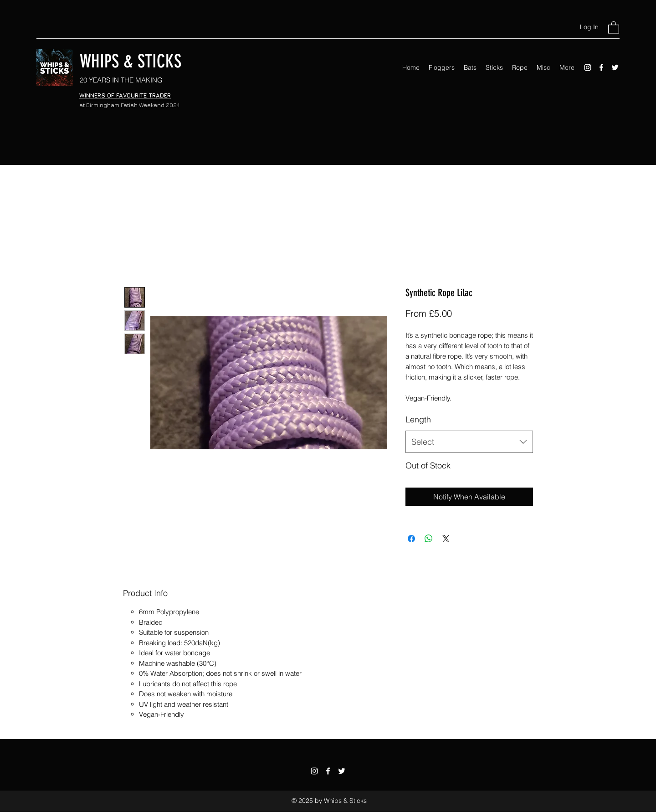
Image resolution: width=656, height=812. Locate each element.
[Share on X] (446, 539)
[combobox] (469, 442)
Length (418, 419)
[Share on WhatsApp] (429, 539)
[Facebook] (601, 67)
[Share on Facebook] (411, 539)
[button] (614, 27)
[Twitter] (615, 67)
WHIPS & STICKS (131, 61)
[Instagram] (588, 67)
